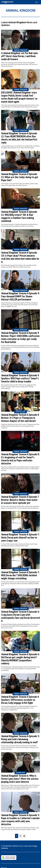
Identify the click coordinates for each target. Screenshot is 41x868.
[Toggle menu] (38, 2)
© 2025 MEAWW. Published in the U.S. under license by (17, 846)
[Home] (7, 2)
